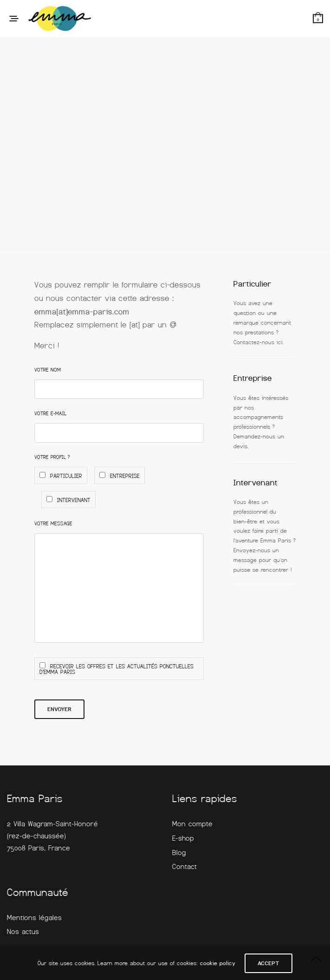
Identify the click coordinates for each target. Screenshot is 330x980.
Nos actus (23, 932)
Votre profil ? (52, 457)
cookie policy (218, 963)
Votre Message (53, 523)
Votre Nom (48, 370)
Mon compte (192, 824)
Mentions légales (34, 918)
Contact (184, 867)
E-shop (183, 838)
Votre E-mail (50, 413)
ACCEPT (269, 963)
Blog (179, 853)
